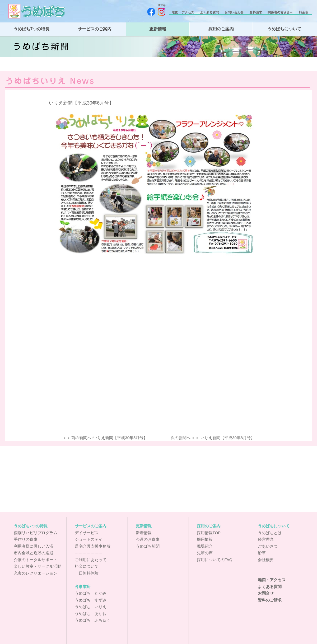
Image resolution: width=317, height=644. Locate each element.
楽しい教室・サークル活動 (38, 566)
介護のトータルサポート (36, 560)
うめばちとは (270, 533)
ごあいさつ (268, 546)
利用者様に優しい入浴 (34, 546)
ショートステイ (89, 539)
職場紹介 (205, 546)
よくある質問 (210, 12)
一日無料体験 (87, 573)
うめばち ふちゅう (93, 620)
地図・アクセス (183, 12)
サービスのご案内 (95, 29)
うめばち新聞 (148, 546)
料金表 (304, 12)
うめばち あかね (91, 614)
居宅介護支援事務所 (93, 546)
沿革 (262, 553)
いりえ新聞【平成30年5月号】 (120, 438)
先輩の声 (205, 553)
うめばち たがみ (91, 593)
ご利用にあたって (91, 560)
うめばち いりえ (91, 607)
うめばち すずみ (91, 600)
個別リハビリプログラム (36, 533)
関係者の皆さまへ (281, 12)
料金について (87, 566)
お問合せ (266, 593)
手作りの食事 (26, 539)
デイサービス (87, 533)
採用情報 (205, 539)
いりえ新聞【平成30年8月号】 (228, 438)
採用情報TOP (209, 533)
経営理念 (266, 539)
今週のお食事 (148, 539)
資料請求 (256, 12)
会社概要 (266, 560)
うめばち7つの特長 (32, 29)
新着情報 (144, 533)
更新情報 (158, 29)
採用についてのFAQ (215, 560)
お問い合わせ (234, 12)
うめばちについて (284, 29)
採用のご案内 (221, 29)
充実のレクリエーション (36, 573)
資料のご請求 (270, 600)
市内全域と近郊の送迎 (34, 553)
